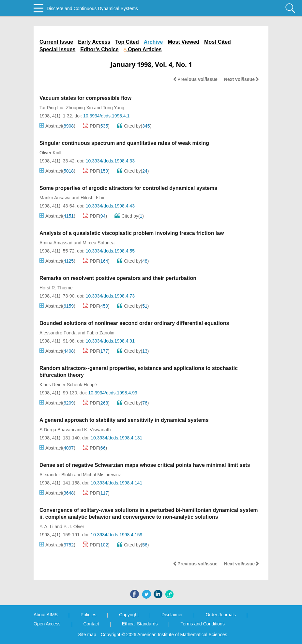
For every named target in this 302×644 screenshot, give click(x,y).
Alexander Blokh (56, 475)
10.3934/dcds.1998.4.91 (110, 341)
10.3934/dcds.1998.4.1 (106, 116)
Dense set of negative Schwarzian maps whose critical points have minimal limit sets (145, 465)
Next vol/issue (242, 79)
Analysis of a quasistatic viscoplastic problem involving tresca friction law (132, 233)
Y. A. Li (46, 527)
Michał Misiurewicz (102, 475)
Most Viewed (183, 42)
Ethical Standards (140, 624)
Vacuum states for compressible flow (85, 98)
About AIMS (46, 615)
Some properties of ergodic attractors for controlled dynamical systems (128, 188)
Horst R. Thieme (56, 288)
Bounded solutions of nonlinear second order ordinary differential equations (134, 323)
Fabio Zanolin (101, 333)
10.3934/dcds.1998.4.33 (110, 161)
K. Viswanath (97, 430)
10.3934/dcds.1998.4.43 (110, 206)
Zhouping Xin (79, 108)
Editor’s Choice (99, 49)
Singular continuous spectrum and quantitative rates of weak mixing (124, 143)
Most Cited (218, 42)
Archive (153, 42)
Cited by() (134, 126)
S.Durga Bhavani (57, 430)
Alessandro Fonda (58, 333)
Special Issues (57, 49)
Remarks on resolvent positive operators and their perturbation (118, 278)
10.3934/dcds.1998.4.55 (110, 251)
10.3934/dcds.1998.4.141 (116, 483)
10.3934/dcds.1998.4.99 (113, 393)
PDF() (96, 126)
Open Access (47, 624)
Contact (91, 624)
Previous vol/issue (195, 79)
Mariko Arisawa (55, 198)
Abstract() (57, 126)
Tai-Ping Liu (51, 108)
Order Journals (221, 615)
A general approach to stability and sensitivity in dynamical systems (124, 420)
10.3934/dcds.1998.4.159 (116, 535)
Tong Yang (113, 108)
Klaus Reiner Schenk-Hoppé (68, 385)
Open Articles (143, 49)
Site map (87, 635)
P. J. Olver (74, 527)
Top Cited (127, 42)
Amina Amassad (56, 243)
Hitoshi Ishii (92, 198)
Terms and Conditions (202, 624)
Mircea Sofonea (98, 243)
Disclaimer (172, 615)
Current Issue (56, 42)
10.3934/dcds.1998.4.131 (116, 438)
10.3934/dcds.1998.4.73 (110, 296)
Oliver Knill (50, 153)
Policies (88, 615)
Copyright (129, 615)
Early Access (94, 42)
